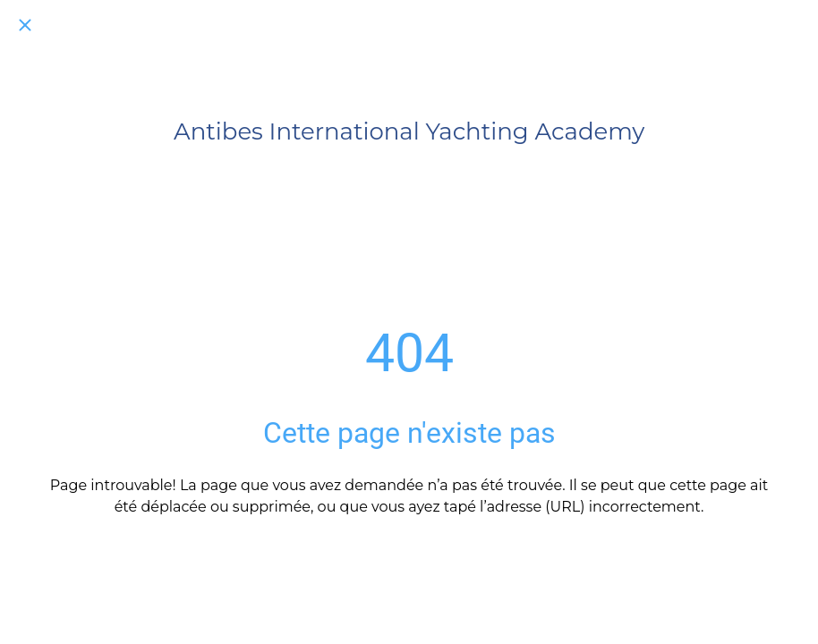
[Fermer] (25, 25)
